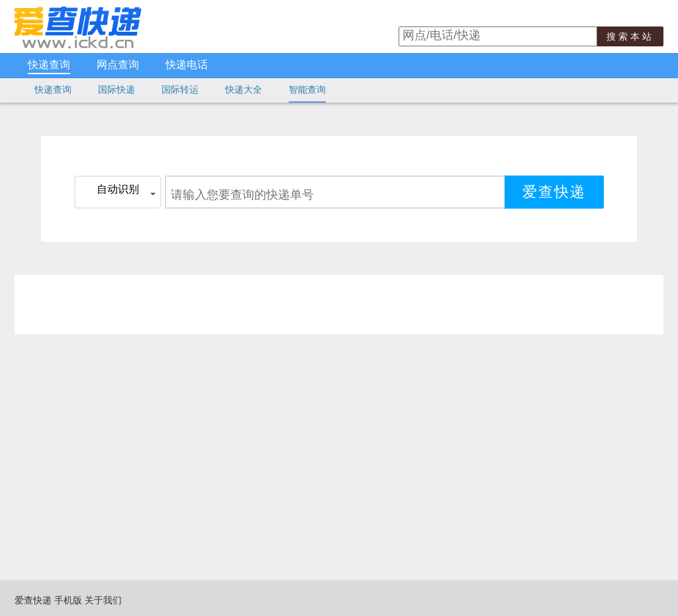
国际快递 (117, 89)
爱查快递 (33, 600)
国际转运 (180, 89)
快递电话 (187, 65)
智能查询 (307, 89)
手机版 (68, 600)
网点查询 (118, 65)
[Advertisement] (336, 305)
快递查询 (49, 65)
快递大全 (244, 89)
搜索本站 (630, 36)
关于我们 (103, 600)
